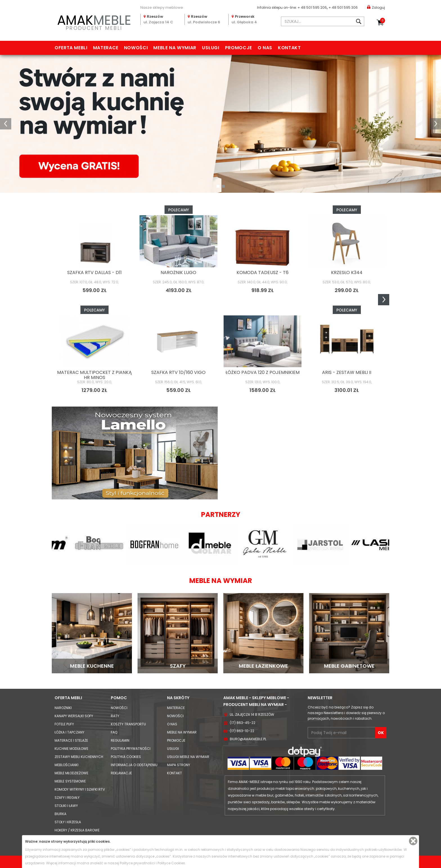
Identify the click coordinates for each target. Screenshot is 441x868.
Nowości (136, 48)
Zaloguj (376, 7)
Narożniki (63, 708)
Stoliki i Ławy (66, 806)
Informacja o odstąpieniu (134, 765)
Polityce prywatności (137, 863)
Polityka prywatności (131, 749)
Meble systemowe (70, 781)
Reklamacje (121, 773)
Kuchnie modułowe (71, 749)
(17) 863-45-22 (243, 723)
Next (384, 300)
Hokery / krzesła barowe (77, 830)
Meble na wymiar (175, 48)
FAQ (114, 732)
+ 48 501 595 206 (312, 7)
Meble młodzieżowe (71, 773)
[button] (6, 124)
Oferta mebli (71, 48)
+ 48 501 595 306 (343, 7)
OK (381, 733)
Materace (106, 48)
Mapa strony (179, 765)
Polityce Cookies (171, 863)
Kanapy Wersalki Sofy (74, 716)
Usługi (211, 48)
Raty (115, 716)
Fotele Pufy (64, 724)
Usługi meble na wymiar (188, 757)
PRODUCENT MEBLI (94, 22)
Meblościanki (67, 765)
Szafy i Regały (67, 798)
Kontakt (289, 48)
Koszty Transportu (128, 724)
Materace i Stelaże (71, 740)
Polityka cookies (126, 757)
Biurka (60, 814)
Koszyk (382, 21)
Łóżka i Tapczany (69, 732)
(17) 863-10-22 (242, 731)
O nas (265, 48)
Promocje (238, 48)
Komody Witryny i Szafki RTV (80, 789)
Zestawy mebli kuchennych (79, 757)
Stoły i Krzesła (68, 822)
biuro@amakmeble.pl (248, 739)
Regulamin (120, 740)
